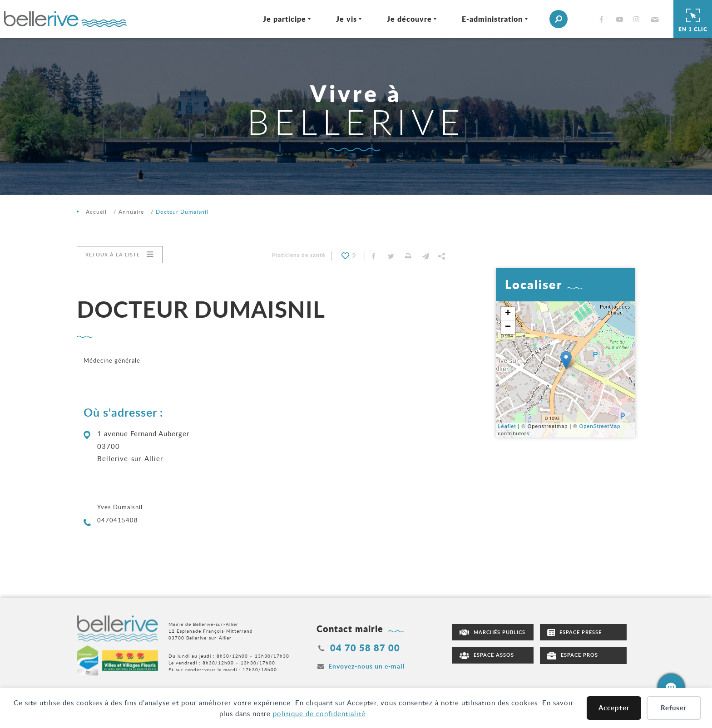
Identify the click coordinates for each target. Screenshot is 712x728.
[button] (647, 19)
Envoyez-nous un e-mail (366, 666)
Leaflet (507, 426)
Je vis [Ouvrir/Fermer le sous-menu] (340, 19)
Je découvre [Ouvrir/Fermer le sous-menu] (403, 19)
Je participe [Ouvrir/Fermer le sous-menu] (278, 19)
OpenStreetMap (600, 426)
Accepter (614, 708)
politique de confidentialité (319, 713)
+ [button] (508, 314)
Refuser (674, 708)
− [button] (508, 327)
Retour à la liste (113, 254)
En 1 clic (693, 19)
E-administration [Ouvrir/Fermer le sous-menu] (485, 19)
